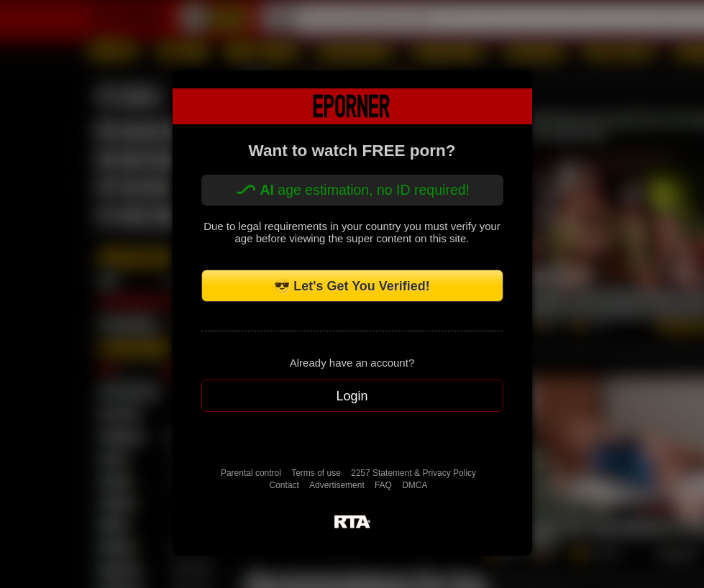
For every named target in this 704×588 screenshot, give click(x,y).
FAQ (383, 485)
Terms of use (316, 473)
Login (352, 396)
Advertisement (337, 485)
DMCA (415, 485)
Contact (284, 485)
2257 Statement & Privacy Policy (413, 473)
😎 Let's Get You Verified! (352, 286)
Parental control (251, 473)
